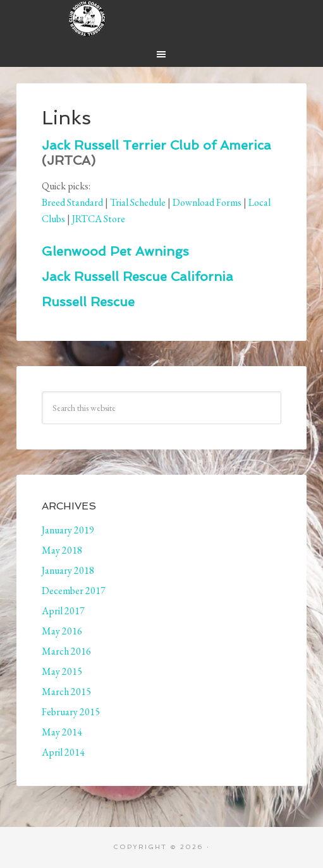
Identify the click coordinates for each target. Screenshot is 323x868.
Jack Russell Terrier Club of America (156, 145)
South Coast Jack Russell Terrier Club (162, 19)
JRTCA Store (99, 219)
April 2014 (63, 752)
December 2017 (74, 591)
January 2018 (68, 570)
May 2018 (62, 550)
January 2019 (68, 530)
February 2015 (71, 712)
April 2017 (63, 611)
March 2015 (66, 692)
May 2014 (62, 732)
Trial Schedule (138, 202)
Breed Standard (72, 202)
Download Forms (207, 202)
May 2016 (62, 631)
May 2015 (62, 671)
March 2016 (66, 651)
